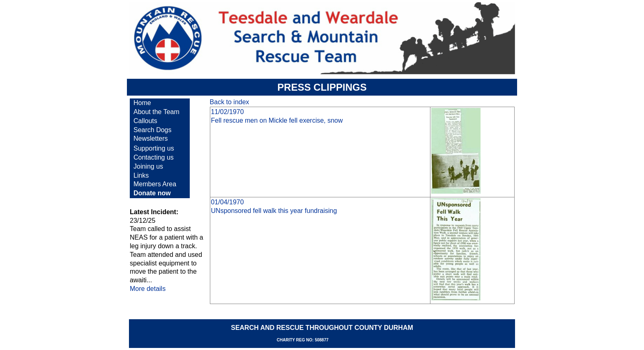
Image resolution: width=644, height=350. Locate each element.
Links (141, 175)
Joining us (148, 166)
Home (142, 103)
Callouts (145, 121)
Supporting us (154, 148)
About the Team (156, 112)
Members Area (155, 184)
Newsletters (151, 138)
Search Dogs (153, 130)
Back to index (230, 102)
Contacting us (154, 157)
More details (148, 289)
